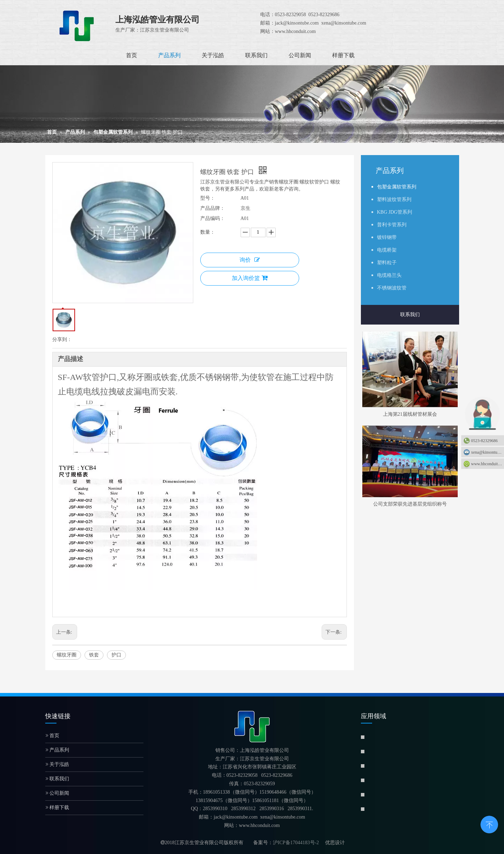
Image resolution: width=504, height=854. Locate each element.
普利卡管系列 (392, 225)
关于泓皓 (58, 764)
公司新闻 (58, 793)
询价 (250, 260)
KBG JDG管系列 (395, 212)
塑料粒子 (387, 263)
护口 (116, 655)
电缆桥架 (387, 250)
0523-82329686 (484, 441)
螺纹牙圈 (67, 655)
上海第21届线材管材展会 (410, 414)
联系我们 (410, 315)
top (489, 824)
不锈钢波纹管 (392, 288)
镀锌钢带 (387, 237)
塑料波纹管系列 (394, 199)
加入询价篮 (250, 278)
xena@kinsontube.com (488, 452)
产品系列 (58, 750)
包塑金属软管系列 (397, 187)
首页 (53, 736)
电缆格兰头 (389, 275)
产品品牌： (213, 208)
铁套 (94, 655)
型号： (208, 198)
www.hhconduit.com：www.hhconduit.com (488, 464)
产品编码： (213, 218)
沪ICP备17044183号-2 (296, 843)
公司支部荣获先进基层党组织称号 (410, 504)
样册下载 (58, 808)
